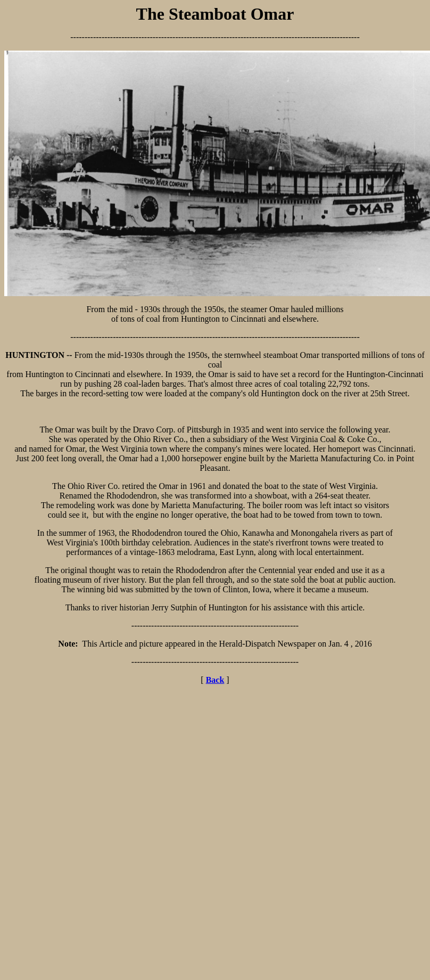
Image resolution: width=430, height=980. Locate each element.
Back (215, 680)
